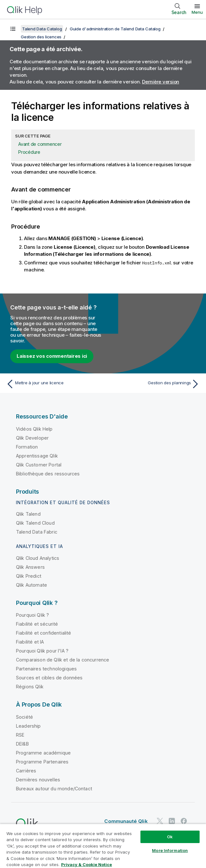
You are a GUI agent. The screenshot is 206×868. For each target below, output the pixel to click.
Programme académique (43, 753)
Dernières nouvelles (38, 780)
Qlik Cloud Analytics (38, 558)
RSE (20, 735)
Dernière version (161, 82)
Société (24, 717)
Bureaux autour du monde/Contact (54, 789)
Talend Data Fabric (37, 532)
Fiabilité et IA (30, 642)
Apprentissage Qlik (37, 456)
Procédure (29, 152)
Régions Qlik (30, 687)
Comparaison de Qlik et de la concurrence (63, 660)
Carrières (26, 771)
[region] (103, 846)
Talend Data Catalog (42, 29)
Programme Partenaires (42, 762)
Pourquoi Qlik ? (32, 615)
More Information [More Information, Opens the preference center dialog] (170, 850)
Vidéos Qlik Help (34, 429)
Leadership (28, 726)
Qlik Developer (32, 438)
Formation (27, 447)
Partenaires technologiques (46, 669)
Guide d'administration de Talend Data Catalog (115, 29)
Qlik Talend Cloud (35, 523)
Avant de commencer (40, 144)
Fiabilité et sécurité (37, 624)
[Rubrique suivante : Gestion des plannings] (153, 384)
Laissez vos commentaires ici (52, 356)
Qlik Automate (32, 585)
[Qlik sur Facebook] (184, 821)
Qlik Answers (30, 567)
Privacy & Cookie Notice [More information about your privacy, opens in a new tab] (87, 864)
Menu (197, 12)
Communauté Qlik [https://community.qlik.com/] (126, 821)
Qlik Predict (29, 576)
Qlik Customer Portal (39, 465)
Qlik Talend (28, 514)
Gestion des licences (41, 37)
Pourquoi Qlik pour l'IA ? (42, 651)
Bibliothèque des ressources (48, 474)
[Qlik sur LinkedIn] (172, 821)
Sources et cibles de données (49, 678)
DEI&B (22, 744)
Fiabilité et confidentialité (44, 633)
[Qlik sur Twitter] (160, 821)
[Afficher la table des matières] (13, 29)
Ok (170, 837)
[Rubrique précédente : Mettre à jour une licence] (53, 384)
